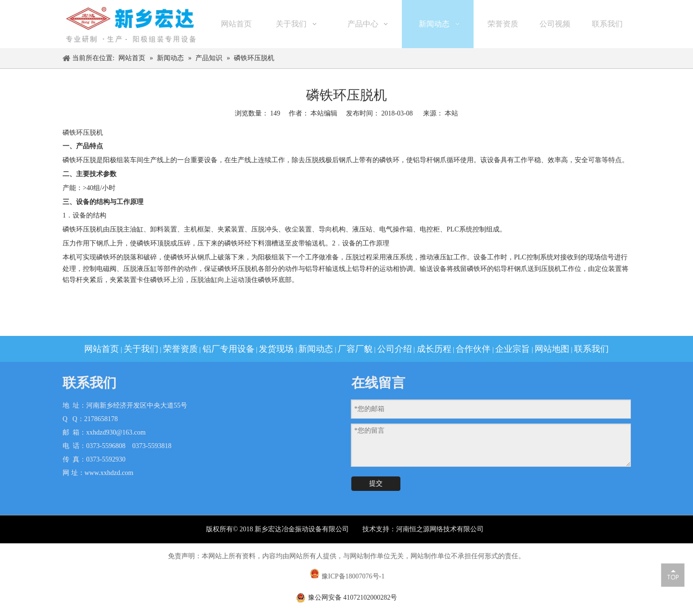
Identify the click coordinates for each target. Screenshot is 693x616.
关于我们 (141, 349)
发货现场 (276, 349)
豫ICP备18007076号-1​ (353, 576)
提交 (376, 483)
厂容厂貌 (355, 349)
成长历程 (434, 349)
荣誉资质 (180, 349)
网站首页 (102, 349)
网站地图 (552, 349)
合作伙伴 (473, 349)
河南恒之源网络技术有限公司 (441, 529)
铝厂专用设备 (229, 349)
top (673, 575)
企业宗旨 (513, 349)
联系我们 (591, 349)
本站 (451, 113)
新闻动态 (316, 349)
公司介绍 (395, 349)
